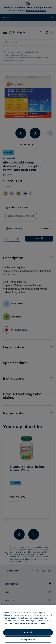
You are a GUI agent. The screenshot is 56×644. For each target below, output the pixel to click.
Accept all (28, 632)
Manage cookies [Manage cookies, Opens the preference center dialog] (28, 639)
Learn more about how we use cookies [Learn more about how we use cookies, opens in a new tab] (27, 623)
